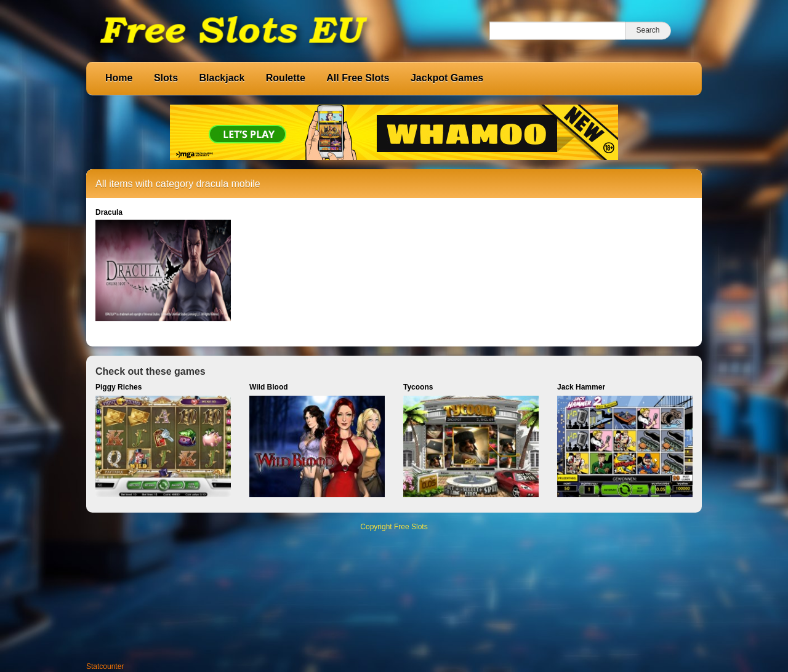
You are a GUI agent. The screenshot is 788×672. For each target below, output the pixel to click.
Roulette (286, 78)
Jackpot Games (447, 78)
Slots (166, 78)
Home (119, 78)
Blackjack (222, 78)
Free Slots (411, 527)
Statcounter (105, 666)
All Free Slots (358, 78)
